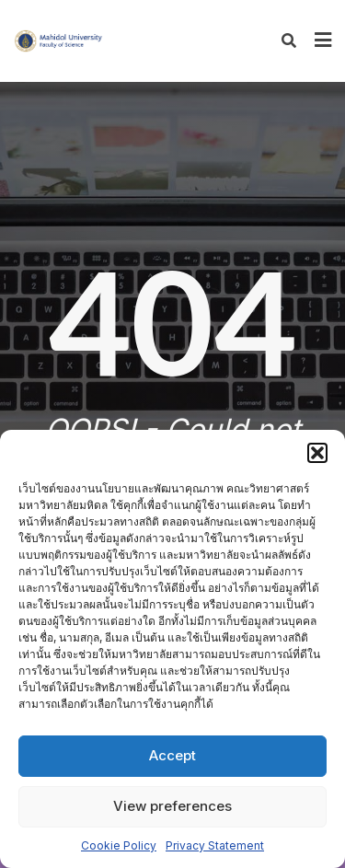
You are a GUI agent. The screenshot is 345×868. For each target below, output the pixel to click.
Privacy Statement (215, 845)
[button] (317, 453)
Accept (172, 755)
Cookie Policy (119, 845)
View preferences (172, 806)
